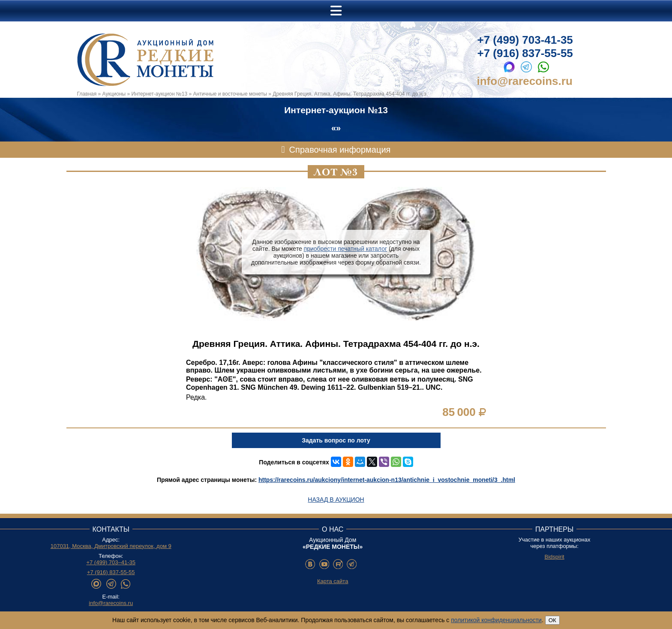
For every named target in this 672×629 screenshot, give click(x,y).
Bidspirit (554, 557)
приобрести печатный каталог (345, 249)
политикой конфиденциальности (496, 620)
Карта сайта (333, 581)
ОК (552, 620)
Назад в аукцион (336, 500)
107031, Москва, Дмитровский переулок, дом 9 (111, 546)
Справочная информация (340, 150)
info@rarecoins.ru (525, 81)
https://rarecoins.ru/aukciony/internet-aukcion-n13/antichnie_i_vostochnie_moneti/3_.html (387, 480)
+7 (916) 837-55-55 (525, 53)
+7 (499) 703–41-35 (111, 562)
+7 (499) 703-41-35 (525, 40)
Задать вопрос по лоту (336, 440)
